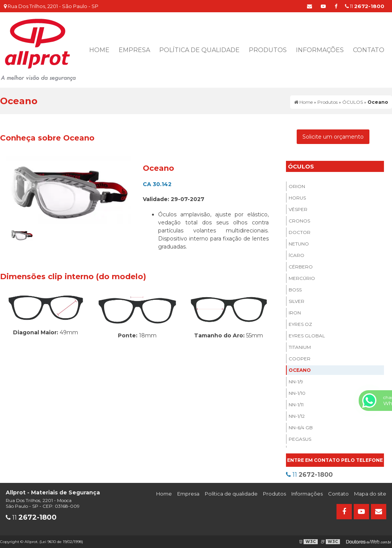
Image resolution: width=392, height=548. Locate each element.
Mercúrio (302, 278)
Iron (295, 313)
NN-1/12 (297, 416)
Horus (297, 198)
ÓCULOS (301, 166)
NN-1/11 (296, 405)
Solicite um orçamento (333, 137)
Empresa (134, 50)
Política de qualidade (199, 50)
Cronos (299, 221)
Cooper (300, 359)
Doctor (300, 232)
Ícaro (296, 255)
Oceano (300, 370)
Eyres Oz (300, 324)
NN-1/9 (296, 382)
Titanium (300, 347)
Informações (320, 50)
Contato (369, 50)
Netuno (299, 244)
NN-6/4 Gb (301, 428)
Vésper (298, 209)
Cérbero (301, 267)
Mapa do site (370, 494)
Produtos (268, 50)
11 (365, 6)
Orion (297, 186)
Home (99, 50)
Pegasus (300, 439)
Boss (295, 290)
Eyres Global (307, 336)
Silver (296, 301)
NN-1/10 (297, 393)
